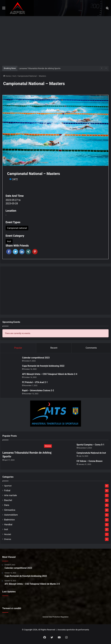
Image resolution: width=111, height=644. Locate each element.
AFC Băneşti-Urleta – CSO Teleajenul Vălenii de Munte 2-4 (50, 374)
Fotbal (7, 491)
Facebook (9, 252)
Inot (14, 76)
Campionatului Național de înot (91, 453)
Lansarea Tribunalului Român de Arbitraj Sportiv (40, 68)
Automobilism (11, 515)
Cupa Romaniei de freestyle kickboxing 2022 (43, 366)
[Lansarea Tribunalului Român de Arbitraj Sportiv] (28, 446)
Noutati (8, 534)
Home (7, 76)
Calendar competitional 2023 (36, 358)
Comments (91, 348)
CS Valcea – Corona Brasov (90, 461)
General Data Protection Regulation (55, 617)
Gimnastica (10, 510)
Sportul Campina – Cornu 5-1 (90, 445)
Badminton (9, 520)
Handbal (8, 525)
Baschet (8, 500)
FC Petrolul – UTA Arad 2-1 (35, 382)
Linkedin (22, 252)
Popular (18, 348)
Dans (7, 505)
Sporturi (8, 486)
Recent (54, 348)
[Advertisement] (57, 40)
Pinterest (35, 252)
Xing (28, 252)
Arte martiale (11, 495)
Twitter (15, 252)
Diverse (8, 539)
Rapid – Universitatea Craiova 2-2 (38, 390)
